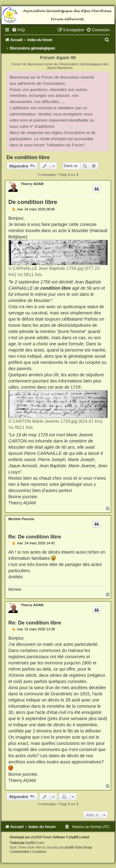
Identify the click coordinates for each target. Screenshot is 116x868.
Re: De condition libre (35, 537)
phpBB (35, 837)
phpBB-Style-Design (79, 847)
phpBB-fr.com (35, 843)
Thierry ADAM (32, 184)
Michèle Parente (21, 519)
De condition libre (28, 157)
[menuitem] (18, 30)
